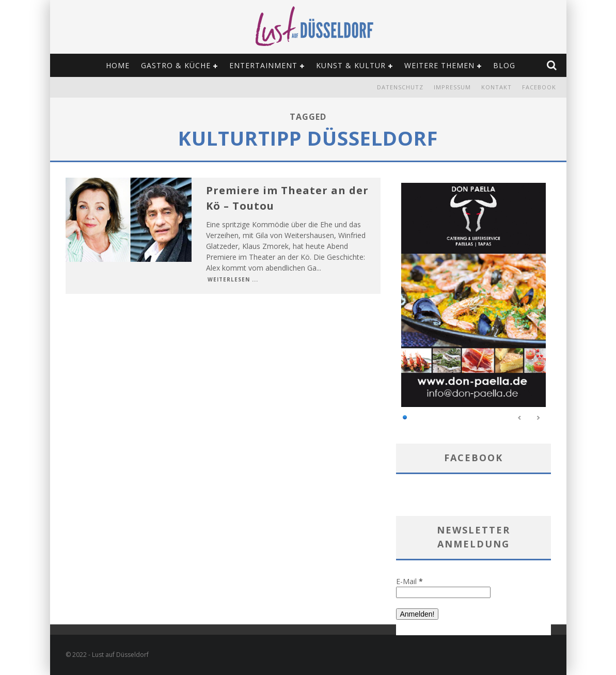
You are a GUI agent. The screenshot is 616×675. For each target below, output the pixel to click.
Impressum (452, 87)
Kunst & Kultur (351, 65)
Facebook (539, 87)
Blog (504, 65)
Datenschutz (400, 87)
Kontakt (496, 87)
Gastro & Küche (176, 65)
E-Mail (409, 581)
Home (118, 65)
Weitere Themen (439, 65)
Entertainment (263, 65)
